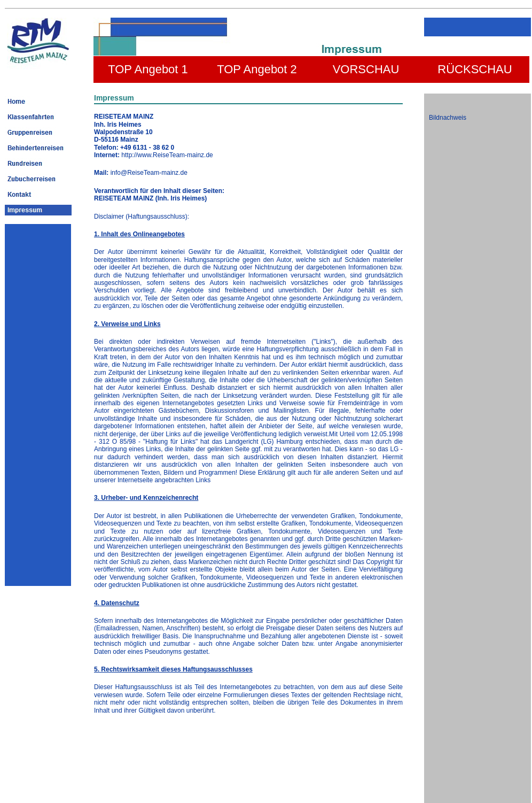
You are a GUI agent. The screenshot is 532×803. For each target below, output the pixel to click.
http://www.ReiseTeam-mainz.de (167, 155)
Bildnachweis (448, 118)
